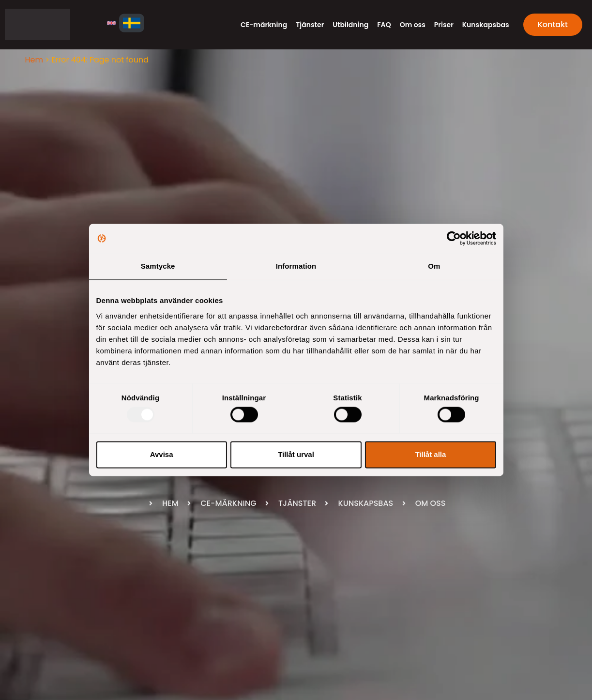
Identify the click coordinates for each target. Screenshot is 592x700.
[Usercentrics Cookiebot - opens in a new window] (454, 238)
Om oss (413, 25)
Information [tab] (296, 266)
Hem (34, 60)
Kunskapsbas (486, 25)
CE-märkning (264, 25)
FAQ (384, 25)
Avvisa (162, 454)
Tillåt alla (430, 454)
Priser (444, 25)
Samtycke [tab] (158, 266)
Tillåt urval (296, 454)
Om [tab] (434, 266)
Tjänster (310, 25)
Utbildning (350, 25)
